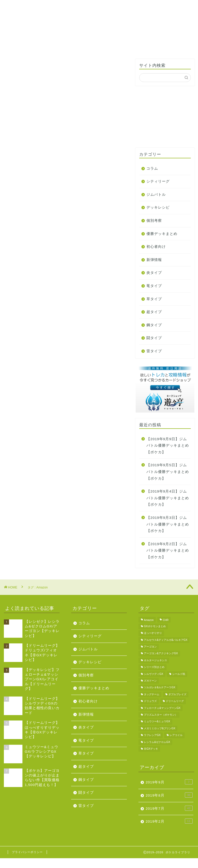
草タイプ (154, 299)
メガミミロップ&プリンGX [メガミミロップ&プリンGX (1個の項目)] (160, 728)
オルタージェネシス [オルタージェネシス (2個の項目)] (155, 660)
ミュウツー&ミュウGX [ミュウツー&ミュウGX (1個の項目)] (157, 722)
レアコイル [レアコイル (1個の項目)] (176, 735)
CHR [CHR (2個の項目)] (166, 620)
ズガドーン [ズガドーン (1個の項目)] (150, 681)
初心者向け (156, 247)
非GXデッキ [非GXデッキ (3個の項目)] (151, 749)
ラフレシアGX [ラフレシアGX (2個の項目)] (152, 735)
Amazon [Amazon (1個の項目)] (149, 620)
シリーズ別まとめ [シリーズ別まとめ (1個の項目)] (154, 667)
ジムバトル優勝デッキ (76, 8)
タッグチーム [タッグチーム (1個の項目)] (152, 694)
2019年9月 (169, 782)
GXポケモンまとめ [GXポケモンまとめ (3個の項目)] (155, 626)
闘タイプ (154, 338)
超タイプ (154, 312)
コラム (152, 169)
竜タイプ (154, 286)
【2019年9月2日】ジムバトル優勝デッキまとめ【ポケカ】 (168, 551)
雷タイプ (154, 351)
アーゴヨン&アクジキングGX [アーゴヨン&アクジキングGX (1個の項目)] (161, 654)
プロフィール (105, 6)
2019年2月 (169, 821)
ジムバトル (156, 195)
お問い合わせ (133, 6)
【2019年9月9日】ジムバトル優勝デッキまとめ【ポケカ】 (168, 446)
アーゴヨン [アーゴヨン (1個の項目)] (150, 647)
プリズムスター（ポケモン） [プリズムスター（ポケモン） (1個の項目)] (161, 715)
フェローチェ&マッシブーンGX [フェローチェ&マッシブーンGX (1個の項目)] (162, 708)
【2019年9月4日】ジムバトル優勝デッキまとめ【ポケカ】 (168, 498)
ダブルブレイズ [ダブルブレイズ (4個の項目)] (177, 694)
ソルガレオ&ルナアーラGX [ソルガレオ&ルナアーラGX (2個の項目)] (160, 688)
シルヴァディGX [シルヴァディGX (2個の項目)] (154, 674)
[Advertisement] (165, 117)
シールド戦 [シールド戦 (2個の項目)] (179, 674)
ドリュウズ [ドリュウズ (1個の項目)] (150, 701)
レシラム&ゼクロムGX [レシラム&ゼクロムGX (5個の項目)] (157, 742)
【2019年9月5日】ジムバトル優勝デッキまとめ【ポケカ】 (168, 472)
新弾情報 (154, 260)
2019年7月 (169, 808)
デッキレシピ (158, 207)
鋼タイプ (154, 325)
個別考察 (154, 221)
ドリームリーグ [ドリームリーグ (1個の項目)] (175, 701)
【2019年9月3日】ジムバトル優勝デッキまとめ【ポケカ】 (168, 524)
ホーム (19, 6)
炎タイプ (154, 273)
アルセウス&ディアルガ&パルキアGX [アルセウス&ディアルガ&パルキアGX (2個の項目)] (166, 640)
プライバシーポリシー (27, 852)
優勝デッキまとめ (162, 234)
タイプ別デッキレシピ (48, 8)
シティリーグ (158, 181)
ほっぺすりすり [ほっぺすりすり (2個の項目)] (153, 633)
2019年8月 (169, 795)
